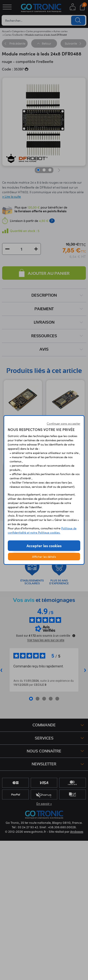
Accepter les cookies (44, 546)
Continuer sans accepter (63, 423)
